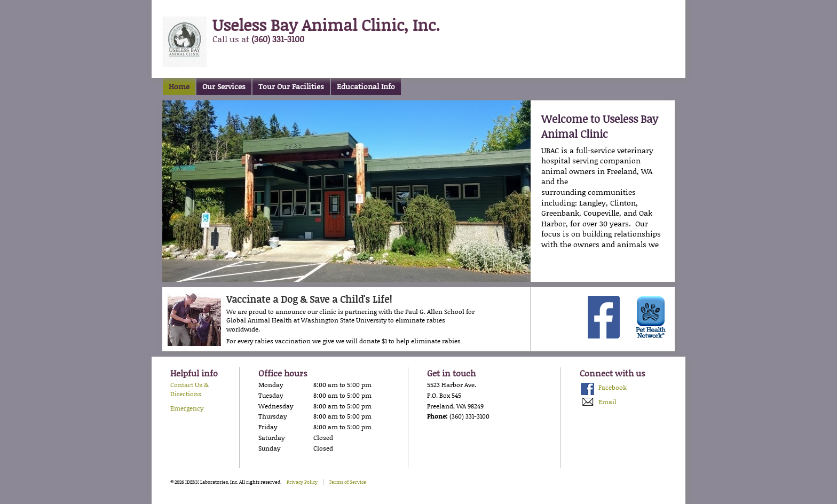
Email (607, 402)
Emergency (187, 408)
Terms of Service (348, 482)
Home (179, 86)
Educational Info (366, 86)
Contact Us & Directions (189, 389)
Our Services (224, 86)
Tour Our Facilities (291, 86)
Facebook (613, 387)
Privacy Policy (302, 482)
